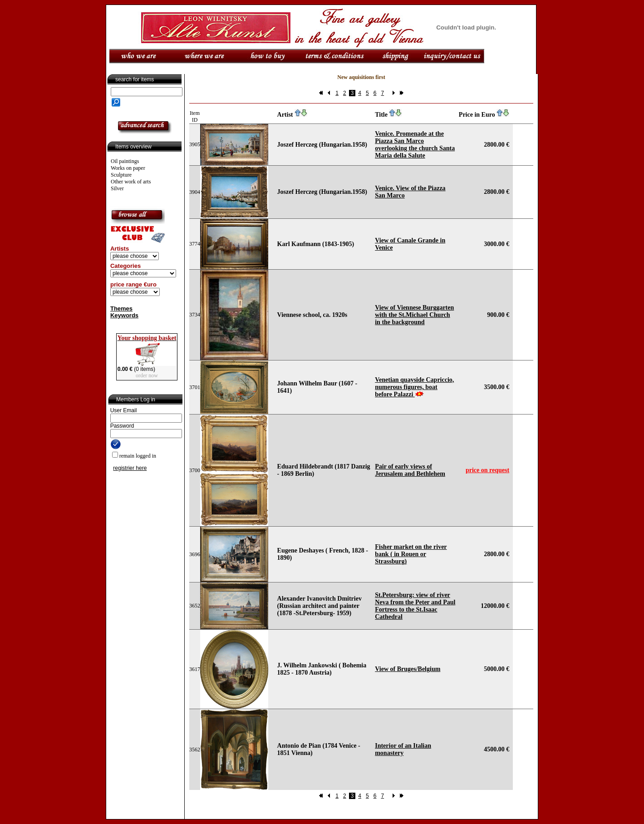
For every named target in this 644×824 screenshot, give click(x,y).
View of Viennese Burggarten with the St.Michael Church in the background (414, 315)
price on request (487, 470)
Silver (117, 188)
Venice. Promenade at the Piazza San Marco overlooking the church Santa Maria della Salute (415, 145)
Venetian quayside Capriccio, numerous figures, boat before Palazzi (414, 387)
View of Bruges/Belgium (408, 669)
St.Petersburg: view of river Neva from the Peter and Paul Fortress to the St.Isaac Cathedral (415, 606)
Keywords (124, 315)
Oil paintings (125, 161)
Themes (121, 308)
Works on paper (128, 168)
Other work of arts (131, 182)
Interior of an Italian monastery (403, 749)
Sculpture (121, 175)
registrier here (130, 468)
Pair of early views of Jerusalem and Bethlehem (410, 470)
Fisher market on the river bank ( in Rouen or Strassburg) (411, 554)
